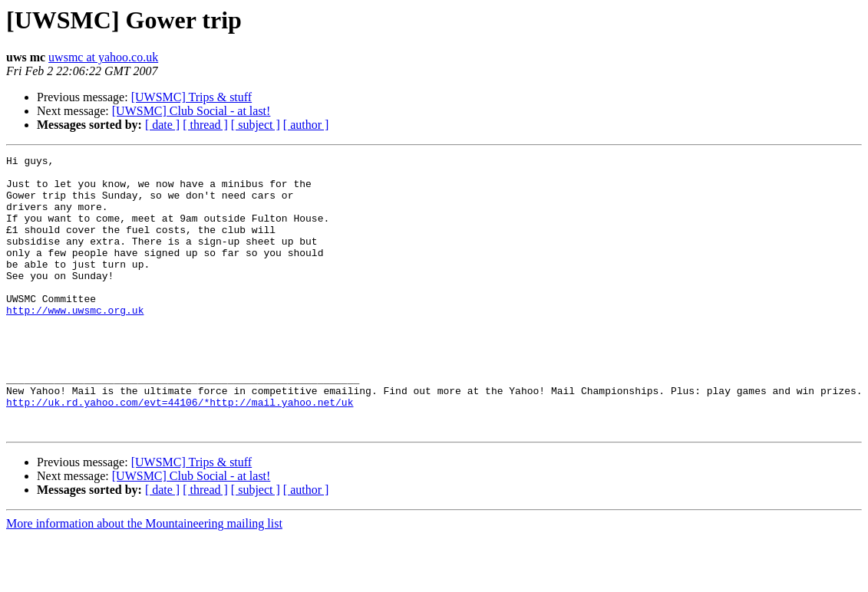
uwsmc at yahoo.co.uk (103, 57)
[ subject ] (256, 125)
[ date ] (162, 125)
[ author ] (306, 125)
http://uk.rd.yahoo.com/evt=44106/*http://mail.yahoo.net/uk (180, 452)
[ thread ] (205, 125)
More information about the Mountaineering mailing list (144, 579)
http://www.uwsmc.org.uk (75, 342)
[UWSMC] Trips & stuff (192, 97)
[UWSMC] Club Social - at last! (191, 111)
